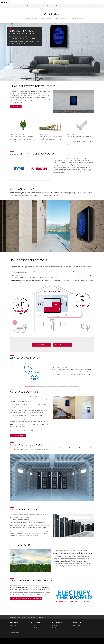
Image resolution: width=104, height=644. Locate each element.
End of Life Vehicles (32, 641)
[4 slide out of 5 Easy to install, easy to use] (63, 386)
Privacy (54, 641)
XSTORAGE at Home (46, 19)
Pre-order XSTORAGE (39, 345)
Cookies (59, 641)
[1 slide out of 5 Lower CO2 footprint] (30, 386)
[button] (17, 2)
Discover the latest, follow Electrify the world (25, 598)
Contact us (58, 345)
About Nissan (24, 641)
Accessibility (41, 641)
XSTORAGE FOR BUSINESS (77, 19)
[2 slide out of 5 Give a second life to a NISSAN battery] (41, 386)
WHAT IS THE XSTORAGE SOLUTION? (29, 19)
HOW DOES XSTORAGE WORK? (61, 19)
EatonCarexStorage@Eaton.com (29, 431)
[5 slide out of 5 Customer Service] (74, 386)
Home (11, 641)
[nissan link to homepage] (6, 2)
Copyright (64, 641)
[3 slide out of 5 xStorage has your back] (52, 386)
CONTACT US (15, 106)
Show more (98, 6)
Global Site (17, 641)
